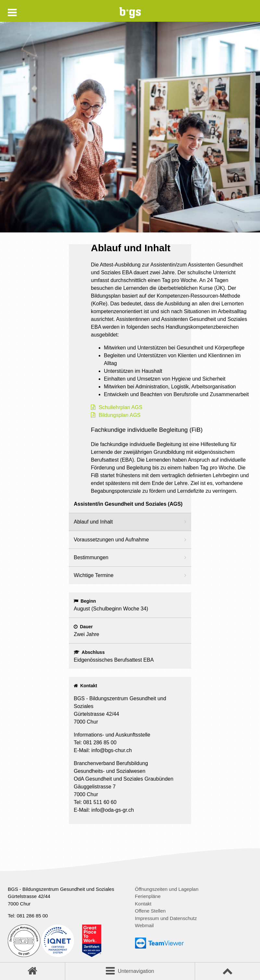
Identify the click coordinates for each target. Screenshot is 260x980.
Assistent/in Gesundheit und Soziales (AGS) (128, 504)
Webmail (144, 925)
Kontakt (143, 904)
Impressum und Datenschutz (166, 918)
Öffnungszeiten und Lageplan (167, 889)
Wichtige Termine (93, 575)
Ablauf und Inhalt (93, 522)
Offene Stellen (150, 911)
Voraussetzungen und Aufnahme (111, 540)
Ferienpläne (148, 896)
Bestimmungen (91, 557)
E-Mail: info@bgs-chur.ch (103, 750)
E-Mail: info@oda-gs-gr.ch (104, 810)
